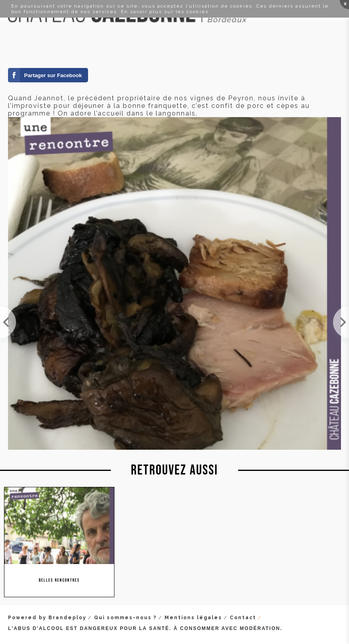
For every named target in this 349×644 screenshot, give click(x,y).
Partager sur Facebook (53, 75)
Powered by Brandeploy (47, 618)
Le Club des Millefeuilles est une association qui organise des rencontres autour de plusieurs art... (8, 322)
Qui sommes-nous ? (125, 618)
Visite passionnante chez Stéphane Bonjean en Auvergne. (341, 322)
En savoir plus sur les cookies (165, 12)
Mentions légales (193, 618)
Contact (243, 618)
